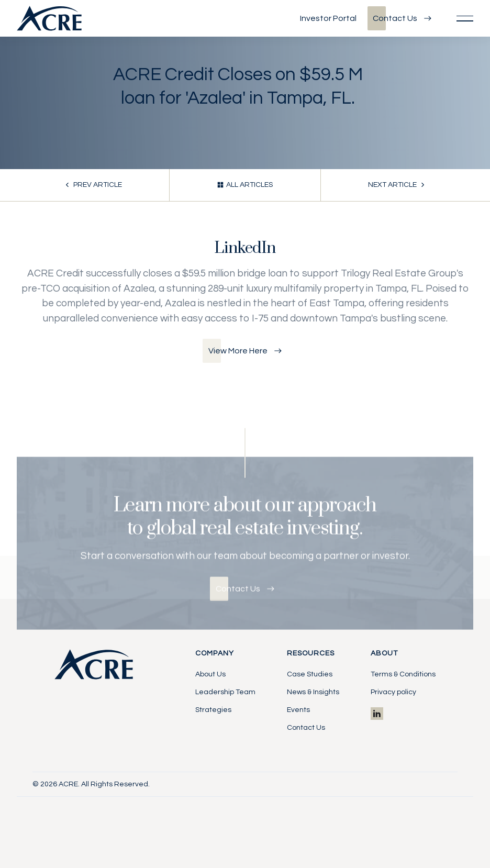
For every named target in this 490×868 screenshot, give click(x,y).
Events (298, 710)
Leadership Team (225, 692)
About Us (210, 674)
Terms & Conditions (403, 674)
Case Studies (310, 674)
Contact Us (306, 728)
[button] (465, 18)
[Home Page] (49, 18)
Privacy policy (393, 692)
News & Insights (313, 692)
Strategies (213, 710)
